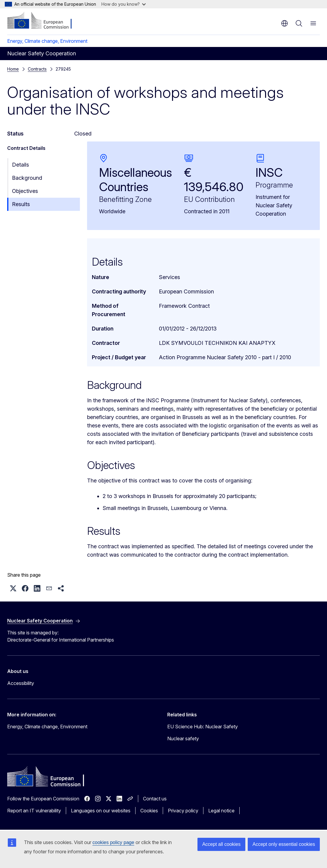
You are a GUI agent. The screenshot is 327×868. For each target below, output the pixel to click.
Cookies (149, 811)
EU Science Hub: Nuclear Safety (203, 727)
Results (21, 204)
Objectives (25, 191)
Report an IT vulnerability (34, 811)
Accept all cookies (221, 844)
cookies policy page (113, 842)
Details (20, 165)
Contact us (155, 799)
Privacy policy (183, 811)
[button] (13, 588)
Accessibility (21, 683)
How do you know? (124, 4)
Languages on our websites (101, 811)
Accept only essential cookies (284, 844)
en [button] (285, 23)
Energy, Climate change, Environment (47, 41)
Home (13, 69)
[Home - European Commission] (44, 21)
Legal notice (221, 811)
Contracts (37, 69)
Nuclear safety (183, 738)
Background (27, 178)
